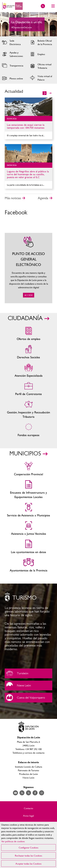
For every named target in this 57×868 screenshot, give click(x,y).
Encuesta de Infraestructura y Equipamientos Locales (28, 490)
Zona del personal (28, 389)
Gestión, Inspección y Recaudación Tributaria (28, 409)
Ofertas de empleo (28, 334)
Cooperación (28, 469)
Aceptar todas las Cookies (28, 864)
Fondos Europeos (28, 430)
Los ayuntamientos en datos (28, 547)
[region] (28, 845)
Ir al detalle (28, 107)
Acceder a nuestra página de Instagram (42, 793)
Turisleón (28, 673)
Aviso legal (28, 816)
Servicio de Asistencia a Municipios (28, 510)
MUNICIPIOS (25, 454)
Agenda (43, 198)
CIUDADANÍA (25, 318)
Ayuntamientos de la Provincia (28, 565)
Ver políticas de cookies (13, 841)
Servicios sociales (28, 352)
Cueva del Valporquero (28, 698)
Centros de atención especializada (28, 371)
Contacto (28, 808)
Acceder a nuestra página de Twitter (28, 793)
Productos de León (28, 774)
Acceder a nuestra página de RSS (22, 793)
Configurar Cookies (28, 847)
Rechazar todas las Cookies (28, 855)
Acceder (14, 42)
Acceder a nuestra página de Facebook (35, 793)
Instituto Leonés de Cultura (29, 767)
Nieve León (28, 686)
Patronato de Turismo (28, 770)
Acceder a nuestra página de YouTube (15, 793)
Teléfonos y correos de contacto (28, 753)
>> (50, 93)
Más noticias (13, 198)
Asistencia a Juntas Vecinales (28, 529)
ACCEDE (28, 268)
